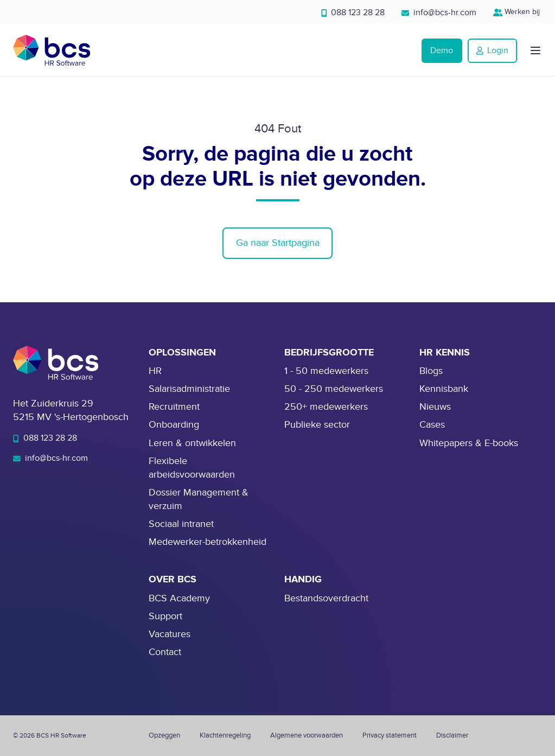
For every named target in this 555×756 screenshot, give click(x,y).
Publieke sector (317, 425)
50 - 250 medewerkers (334, 389)
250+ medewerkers (326, 407)
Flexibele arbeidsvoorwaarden (192, 468)
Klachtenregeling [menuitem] (225, 735)
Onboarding (174, 425)
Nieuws (435, 407)
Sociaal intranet (181, 524)
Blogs (431, 371)
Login (492, 50)
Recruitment (174, 407)
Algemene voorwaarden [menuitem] (307, 735)
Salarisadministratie (189, 389)
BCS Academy (179, 598)
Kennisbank (444, 389)
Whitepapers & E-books (469, 443)
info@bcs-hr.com (439, 12)
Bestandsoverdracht (326, 598)
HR (155, 371)
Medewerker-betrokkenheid (208, 542)
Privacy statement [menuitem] (390, 735)
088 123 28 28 (353, 12)
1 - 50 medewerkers (326, 371)
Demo (442, 50)
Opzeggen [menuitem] (164, 735)
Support (165, 616)
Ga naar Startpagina (278, 243)
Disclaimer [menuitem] (452, 735)
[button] (535, 50)
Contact (165, 652)
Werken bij (518, 12)
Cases (432, 425)
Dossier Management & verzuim (199, 499)
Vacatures (170, 634)
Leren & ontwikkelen (192, 443)
